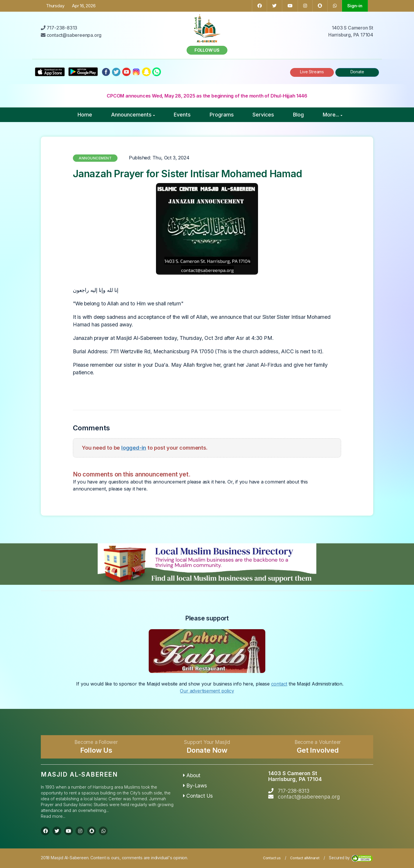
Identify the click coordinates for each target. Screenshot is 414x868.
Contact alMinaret (305, 858)
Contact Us (198, 796)
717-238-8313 (294, 791)
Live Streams (312, 72)
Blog (298, 115)
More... (333, 115)
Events (182, 115)
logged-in (134, 448)
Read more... (53, 816)
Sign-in (355, 6)
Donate (357, 72)
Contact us (272, 858)
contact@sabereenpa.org (309, 797)
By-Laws (195, 786)
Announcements (133, 115)
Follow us (207, 50)
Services (263, 115)
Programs (222, 115)
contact (279, 684)
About (192, 775)
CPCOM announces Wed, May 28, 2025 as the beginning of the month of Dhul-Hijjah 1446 (207, 96)
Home (85, 115)
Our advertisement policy (207, 691)
